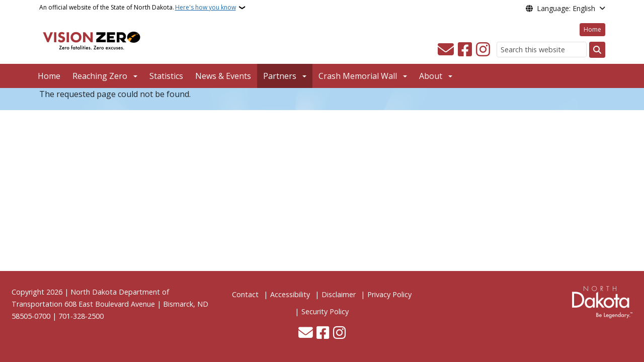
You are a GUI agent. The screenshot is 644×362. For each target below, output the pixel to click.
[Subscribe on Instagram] (483, 50)
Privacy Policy (389, 294)
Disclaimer (339, 294)
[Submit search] (597, 50)
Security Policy (325, 311)
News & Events (223, 76)
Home (592, 29)
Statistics (166, 76)
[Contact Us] (446, 50)
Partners (280, 76)
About (431, 76)
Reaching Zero (100, 76)
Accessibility (290, 294)
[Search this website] (542, 50)
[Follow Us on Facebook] (465, 50)
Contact (245, 294)
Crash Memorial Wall (358, 76)
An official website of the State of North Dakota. (138, 8)
